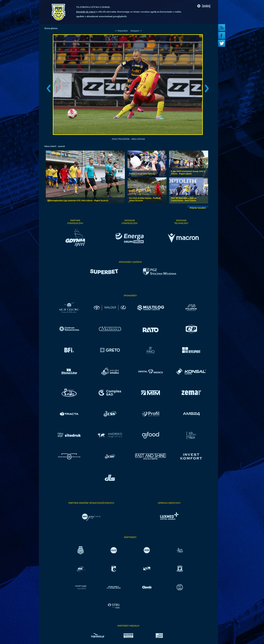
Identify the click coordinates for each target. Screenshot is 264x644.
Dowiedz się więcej (86, 12)
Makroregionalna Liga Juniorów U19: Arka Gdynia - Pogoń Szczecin (78, 200)
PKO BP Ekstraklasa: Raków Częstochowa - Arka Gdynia (184, 199)
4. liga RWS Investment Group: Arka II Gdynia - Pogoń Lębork (188, 172)
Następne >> (136, 31)
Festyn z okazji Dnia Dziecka (142, 174)
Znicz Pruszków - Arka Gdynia (128, 139)
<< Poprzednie (121, 31)
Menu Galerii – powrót (55, 146)
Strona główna (51, 28)
